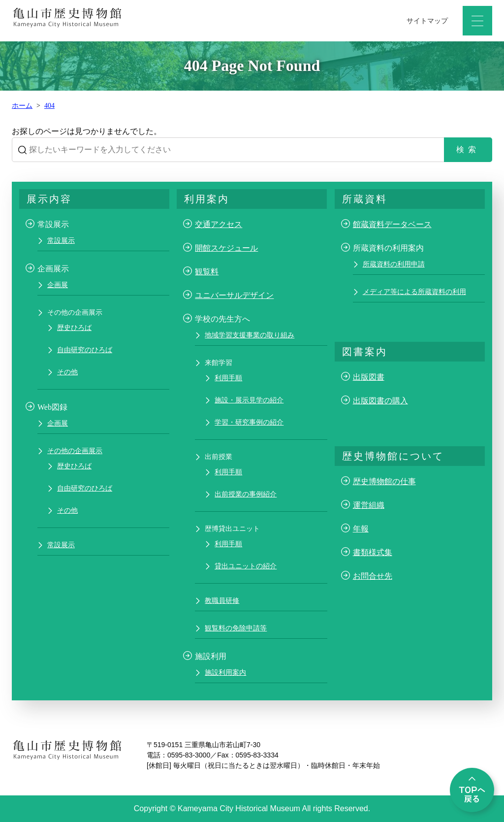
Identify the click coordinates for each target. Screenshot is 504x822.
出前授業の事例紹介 (246, 494)
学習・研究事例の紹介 (249, 422)
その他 (67, 372)
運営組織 (369, 505)
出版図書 (369, 377)
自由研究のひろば (85, 350)
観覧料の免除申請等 (236, 628)
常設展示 (61, 241)
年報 (361, 529)
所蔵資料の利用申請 (394, 264)
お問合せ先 (373, 576)
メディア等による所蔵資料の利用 (414, 292)
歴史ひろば (74, 328)
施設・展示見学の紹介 (249, 400)
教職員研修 (222, 601)
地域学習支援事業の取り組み (250, 335)
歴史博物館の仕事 (384, 481)
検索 (468, 149)
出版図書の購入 (380, 401)
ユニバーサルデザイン (234, 295)
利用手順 (228, 378)
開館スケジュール (226, 248)
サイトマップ (427, 21)
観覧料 (207, 272)
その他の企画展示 (75, 451)
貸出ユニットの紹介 (246, 566)
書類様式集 (373, 552)
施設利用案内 (225, 673)
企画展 (58, 285)
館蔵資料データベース (392, 224)
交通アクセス (219, 224)
